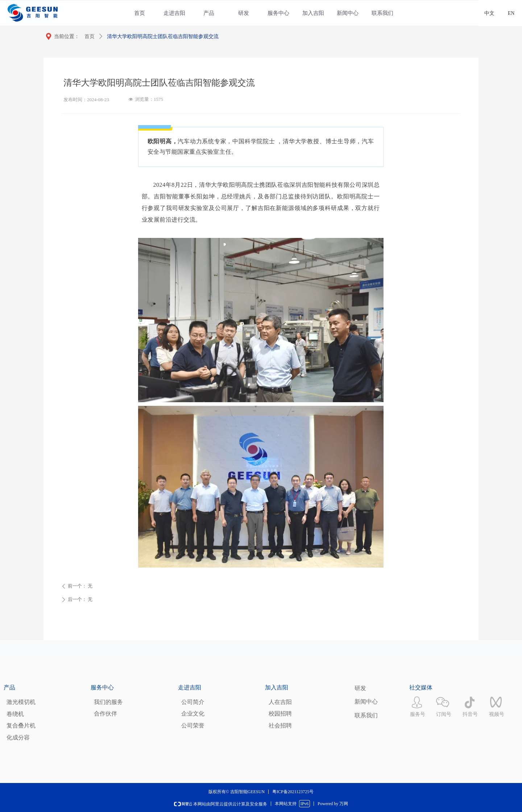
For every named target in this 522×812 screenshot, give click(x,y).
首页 (90, 36)
